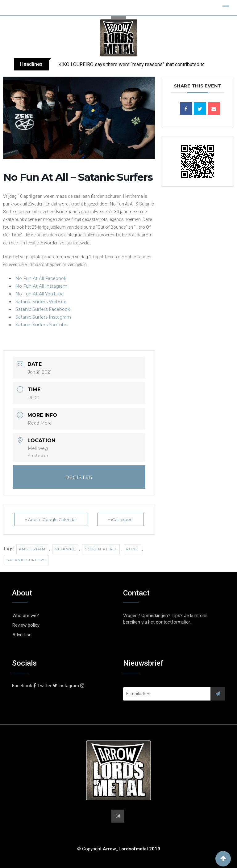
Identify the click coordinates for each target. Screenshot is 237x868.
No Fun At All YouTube (40, 294)
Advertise (22, 635)
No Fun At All (101, 549)
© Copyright (119, 849)
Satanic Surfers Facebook (43, 309)
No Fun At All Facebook (41, 278)
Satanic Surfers (26, 560)
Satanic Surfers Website (41, 302)
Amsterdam (32, 549)
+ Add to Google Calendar (51, 519)
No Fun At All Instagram (41, 286)
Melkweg (65, 549)
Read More (40, 423)
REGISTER (79, 478)
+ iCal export (121, 519)
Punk (132, 549)
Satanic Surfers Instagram (43, 317)
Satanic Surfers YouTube (42, 325)
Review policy (26, 625)
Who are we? (26, 616)
